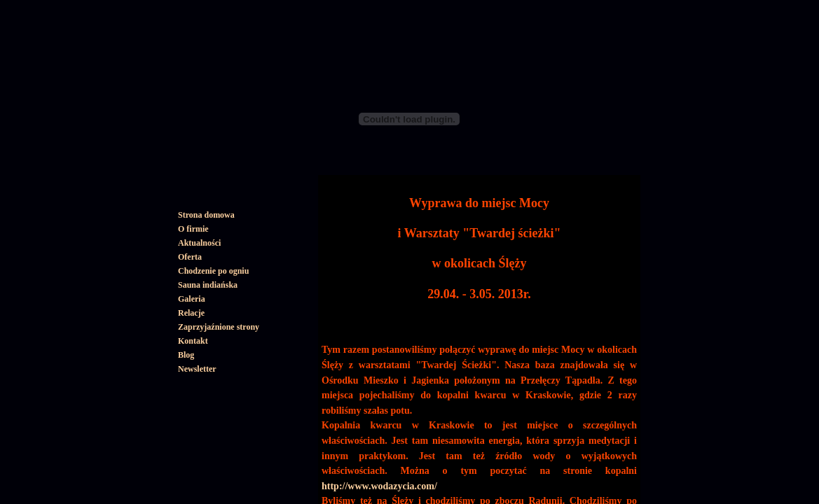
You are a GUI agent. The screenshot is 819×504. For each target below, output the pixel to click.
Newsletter (197, 369)
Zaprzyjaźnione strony (219, 327)
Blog (186, 355)
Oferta (190, 257)
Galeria (192, 299)
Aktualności (199, 243)
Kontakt (193, 341)
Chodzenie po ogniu (213, 271)
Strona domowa (206, 215)
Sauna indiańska (208, 285)
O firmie (193, 229)
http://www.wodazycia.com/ (379, 486)
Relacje (191, 313)
